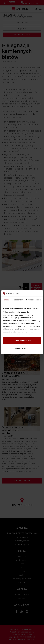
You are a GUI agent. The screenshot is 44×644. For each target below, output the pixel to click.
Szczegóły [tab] (18, 300)
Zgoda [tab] (7, 300)
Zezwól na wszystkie (22, 341)
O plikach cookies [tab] (34, 300)
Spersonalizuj (22, 348)
